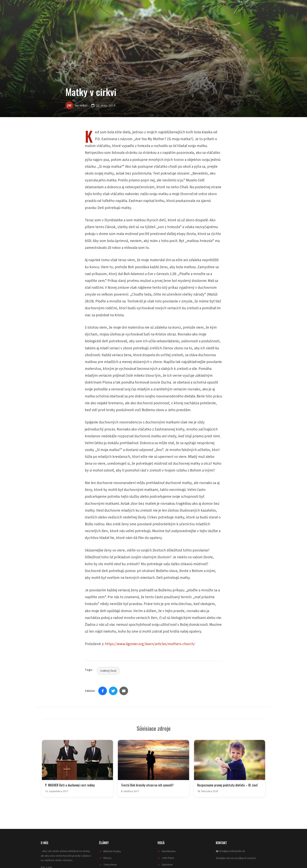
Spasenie (167, 864)
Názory (107, 858)
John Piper (168, 858)
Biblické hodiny (112, 851)
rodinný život (108, 671)
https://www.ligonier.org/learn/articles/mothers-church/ (150, 644)
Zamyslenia (110, 864)
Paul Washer (169, 851)
